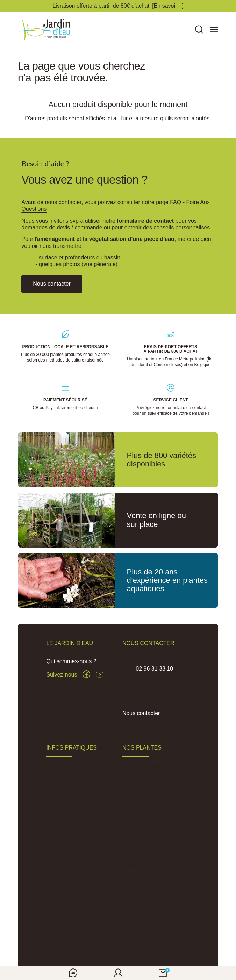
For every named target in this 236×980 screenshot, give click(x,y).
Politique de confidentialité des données (100, 941)
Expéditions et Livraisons (77, 779)
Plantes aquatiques (146, 766)
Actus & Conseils (67, 792)
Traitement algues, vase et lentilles (152, 882)
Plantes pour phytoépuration (141, 809)
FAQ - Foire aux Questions (79, 766)
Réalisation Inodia (157, 941)
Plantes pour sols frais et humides (150, 842)
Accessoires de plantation (154, 825)
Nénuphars (136, 779)
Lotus (129, 792)
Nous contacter (141, 713)
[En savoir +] (168, 6)
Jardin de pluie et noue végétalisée (151, 862)
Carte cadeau (139, 898)
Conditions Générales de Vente (179, 930)
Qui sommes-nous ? (71, 661)
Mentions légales (130, 930)
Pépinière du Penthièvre (76, 805)
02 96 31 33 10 (154, 669)
